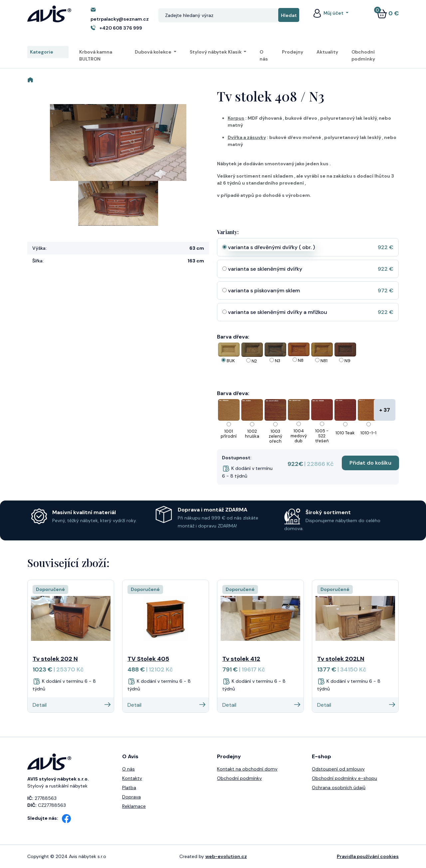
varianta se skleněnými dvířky (265, 269)
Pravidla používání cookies (368, 856)
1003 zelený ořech (275, 436)
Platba (129, 788)
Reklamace (134, 806)
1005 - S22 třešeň (322, 436)
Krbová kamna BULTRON (96, 55)
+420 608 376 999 (121, 28)
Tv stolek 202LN (341, 659)
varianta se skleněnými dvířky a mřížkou (278, 312)
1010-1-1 (368, 433)
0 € (388, 13)
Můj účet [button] (328, 13)
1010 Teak (345, 433)
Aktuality (327, 52)
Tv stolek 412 (241, 659)
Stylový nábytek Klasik (216, 52)
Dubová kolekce (154, 52)
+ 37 (385, 410)
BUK (231, 361)
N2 (254, 361)
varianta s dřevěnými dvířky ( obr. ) (271, 247)
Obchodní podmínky (363, 55)
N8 (301, 360)
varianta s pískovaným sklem (264, 290)
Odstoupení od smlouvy (338, 769)
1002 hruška (252, 434)
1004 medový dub (299, 436)
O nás (264, 55)
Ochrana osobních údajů (339, 788)
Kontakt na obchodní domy (247, 769)
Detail (72, 705)
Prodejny (293, 52)
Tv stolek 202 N (55, 659)
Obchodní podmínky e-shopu (344, 778)
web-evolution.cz (226, 856)
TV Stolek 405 (148, 659)
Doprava (131, 797)
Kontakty (132, 778)
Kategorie (48, 52)
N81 (324, 361)
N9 (347, 361)
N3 (278, 361)
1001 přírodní (229, 434)
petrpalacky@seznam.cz (120, 19)
